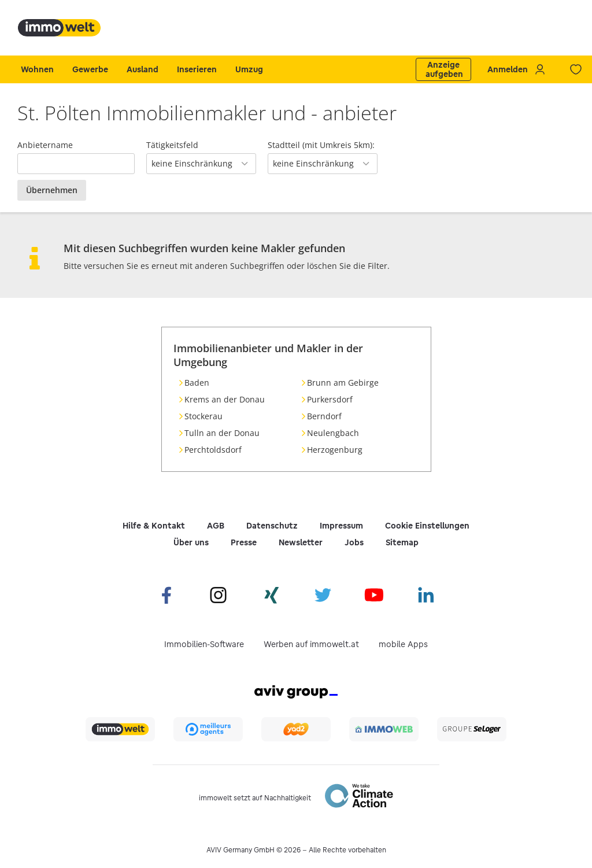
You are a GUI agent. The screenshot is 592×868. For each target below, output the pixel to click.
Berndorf (324, 416)
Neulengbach (333, 433)
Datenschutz (272, 526)
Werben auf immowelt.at (311, 644)
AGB (216, 526)
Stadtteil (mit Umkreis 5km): (321, 145)
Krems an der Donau (225, 399)
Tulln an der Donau (222, 433)
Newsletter (301, 542)
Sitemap (402, 542)
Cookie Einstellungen (427, 526)
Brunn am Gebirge (343, 383)
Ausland (143, 69)
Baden (197, 383)
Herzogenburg (335, 450)
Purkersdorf (330, 399)
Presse (244, 542)
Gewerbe (90, 69)
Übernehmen (52, 190)
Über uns (191, 542)
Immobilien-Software (204, 644)
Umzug (249, 69)
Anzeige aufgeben (444, 69)
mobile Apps (403, 644)
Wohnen (37, 69)
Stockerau (203, 416)
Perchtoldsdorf (213, 450)
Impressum (341, 526)
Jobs (354, 542)
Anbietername (45, 145)
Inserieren (197, 69)
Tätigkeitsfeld (172, 145)
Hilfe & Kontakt (154, 526)
